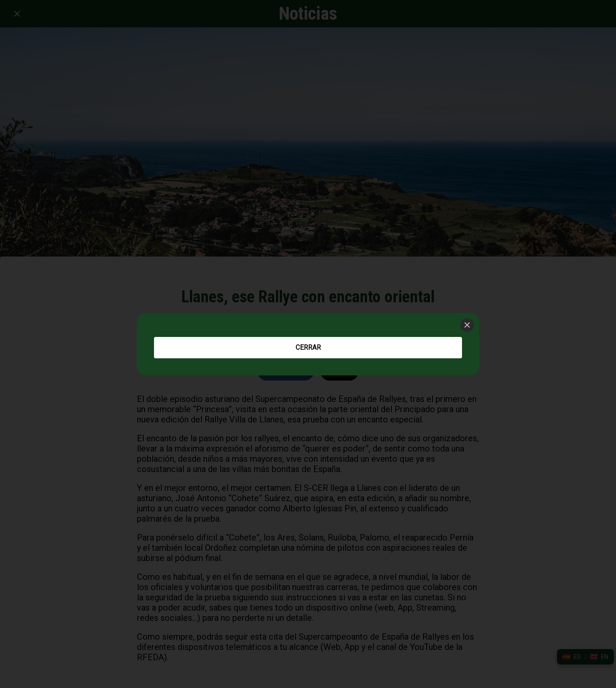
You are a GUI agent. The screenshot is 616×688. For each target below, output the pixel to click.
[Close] (467, 325)
